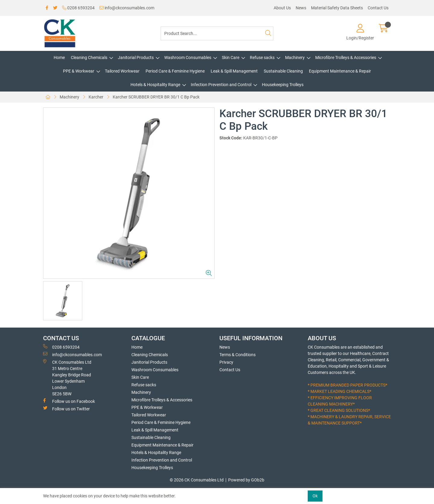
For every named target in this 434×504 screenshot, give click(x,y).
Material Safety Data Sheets (337, 8)
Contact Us (378, 8)
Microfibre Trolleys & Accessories (346, 58)
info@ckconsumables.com (127, 8)
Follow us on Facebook (69, 401)
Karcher (96, 97)
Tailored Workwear (122, 71)
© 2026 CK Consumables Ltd (197, 480)
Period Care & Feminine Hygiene (175, 71)
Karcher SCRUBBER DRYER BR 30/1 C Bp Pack (156, 97)
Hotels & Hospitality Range (155, 85)
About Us (282, 8)
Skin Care (231, 58)
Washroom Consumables (188, 58)
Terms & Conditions (237, 355)
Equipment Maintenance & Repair (340, 71)
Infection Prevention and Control (221, 85)
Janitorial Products (136, 58)
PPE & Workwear (79, 71)
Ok (315, 496)
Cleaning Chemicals (89, 58)
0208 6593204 (78, 8)
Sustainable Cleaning (283, 71)
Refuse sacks (262, 58)
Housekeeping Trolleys (283, 85)
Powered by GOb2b (246, 480)
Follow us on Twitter (66, 409)
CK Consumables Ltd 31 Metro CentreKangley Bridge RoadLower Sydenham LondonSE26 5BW (67, 378)
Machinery (295, 58)
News (301, 8)
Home (59, 58)
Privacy (226, 362)
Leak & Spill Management (234, 71)
